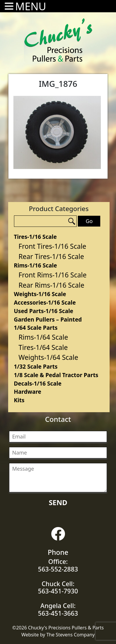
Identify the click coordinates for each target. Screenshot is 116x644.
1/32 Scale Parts (36, 366)
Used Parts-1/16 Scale (44, 311)
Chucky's (58, 40)
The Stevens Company (71, 635)
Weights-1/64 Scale (49, 357)
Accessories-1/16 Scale (45, 302)
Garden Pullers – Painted (48, 319)
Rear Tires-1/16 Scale (51, 256)
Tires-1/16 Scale (35, 237)
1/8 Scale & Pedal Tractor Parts (56, 375)
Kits (19, 400)
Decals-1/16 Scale (38, 383)
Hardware (28, 392)
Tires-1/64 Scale (43, 347)
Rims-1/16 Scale (36, 265)
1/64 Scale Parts (36, 328)
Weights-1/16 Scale (40, 294)
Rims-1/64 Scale (43, 337)
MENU (31, 6)
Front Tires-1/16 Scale (52, 246)
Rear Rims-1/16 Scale (52, 285)
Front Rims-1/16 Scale (53, 275)
